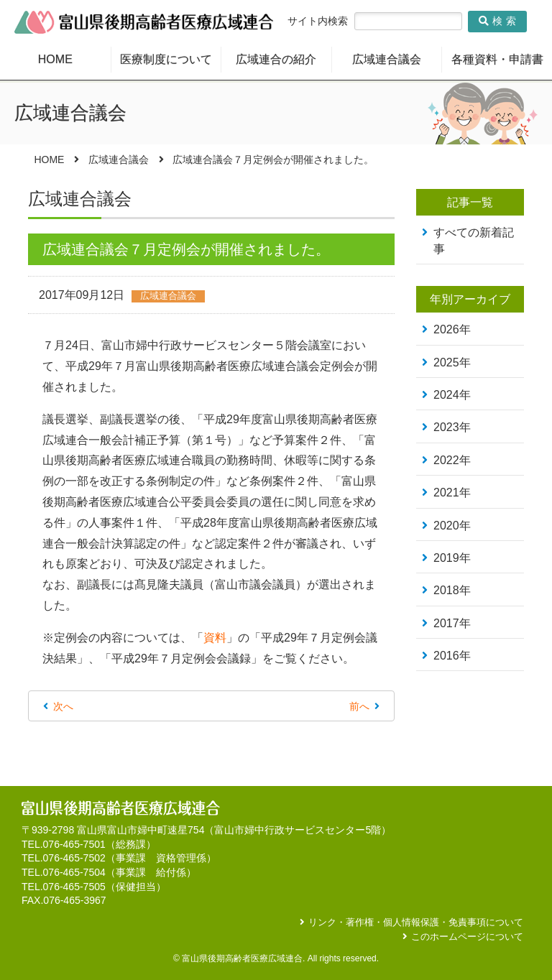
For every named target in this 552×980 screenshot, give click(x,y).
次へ (63, 706)
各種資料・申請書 (497, 59)
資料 (215, 638)
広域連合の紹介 (276, 59)
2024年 (452, 395)
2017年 (452, 623)
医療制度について (166, 59)
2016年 (452, 656)
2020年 (452, 526)
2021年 (452, 493)
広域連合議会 (387, 59)
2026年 (452, 329)
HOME (55, 59)
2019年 (452, 558)
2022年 (452, 460)
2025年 (452, 362)
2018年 (452, 590)
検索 (499, 21)
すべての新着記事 (474, 240)
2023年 (452, 427)
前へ (359, 706)
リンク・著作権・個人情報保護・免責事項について (416, 922)
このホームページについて (467, 937)
